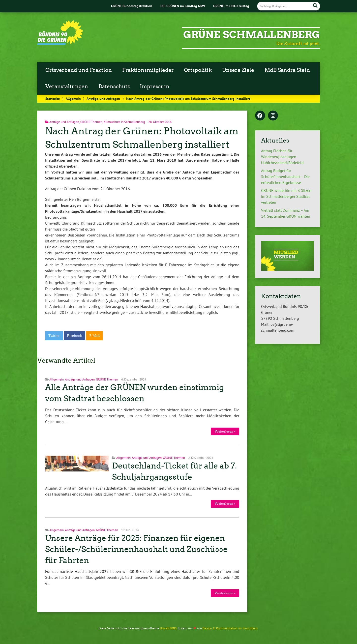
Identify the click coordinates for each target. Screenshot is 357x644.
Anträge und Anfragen (103, 99)
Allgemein (73, 99)
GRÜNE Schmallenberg (252, 35)
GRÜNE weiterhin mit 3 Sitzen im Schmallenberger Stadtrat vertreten (286, 196)
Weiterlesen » (225, 431)
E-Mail (94, 336)
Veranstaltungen (67, 87)
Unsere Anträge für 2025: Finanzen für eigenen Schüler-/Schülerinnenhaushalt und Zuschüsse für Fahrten (136, 549)
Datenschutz (114, 87)
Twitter (54, 336)
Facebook (74, 336)
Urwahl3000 (168, 628)
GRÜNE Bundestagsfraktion (132, 6)
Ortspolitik (198, 70)
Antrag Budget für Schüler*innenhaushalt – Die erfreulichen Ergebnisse (285, 176)
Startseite (53, 99)
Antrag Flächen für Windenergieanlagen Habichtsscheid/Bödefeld (282, 157)
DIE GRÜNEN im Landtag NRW (183, 6)
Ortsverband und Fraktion (79, 70)
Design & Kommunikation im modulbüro (230, 628)
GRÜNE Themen (91, 122)
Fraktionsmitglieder (148, 70)
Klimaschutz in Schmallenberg (124, 122)
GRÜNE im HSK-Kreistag (231, 6)
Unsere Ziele (238, 70)
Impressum (155, 87)
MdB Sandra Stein (287, 70)
